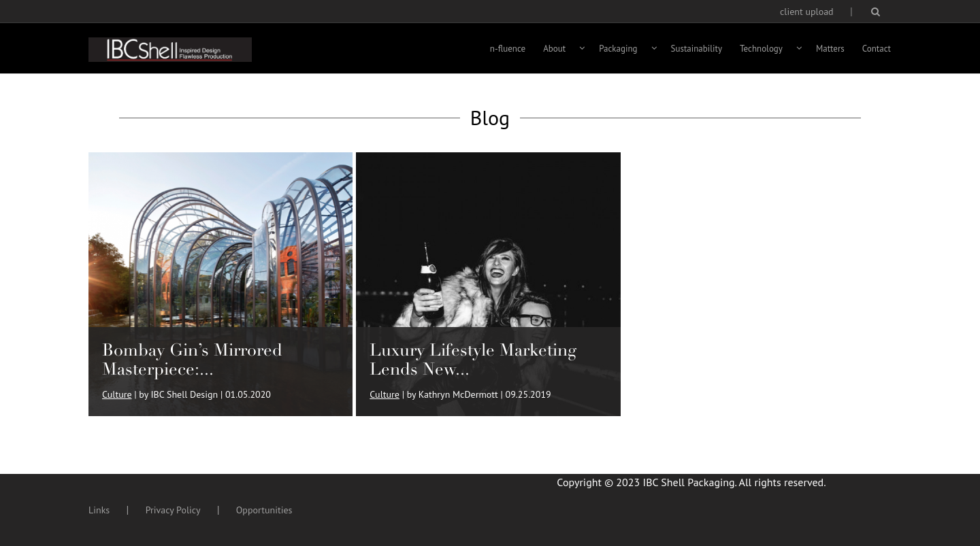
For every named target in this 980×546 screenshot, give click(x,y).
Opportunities (264, 510)
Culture (117, 394)
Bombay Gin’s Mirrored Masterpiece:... (192, 359)
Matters (830, 49)
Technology (761, 49)
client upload (807, 12)
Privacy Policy (173, 510)
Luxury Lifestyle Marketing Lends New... (473, 359)
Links (99, 510)
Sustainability (697, 49)
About (554, 49)
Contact (877, 49)
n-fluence (508, 49)
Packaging (618, 49)
